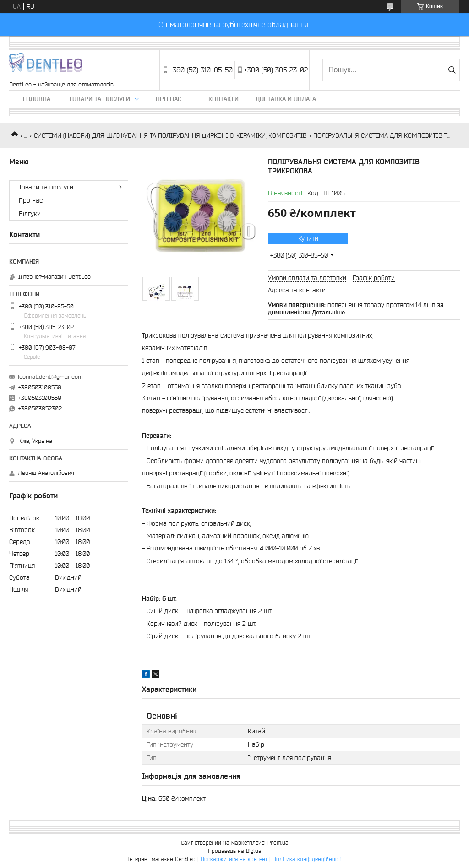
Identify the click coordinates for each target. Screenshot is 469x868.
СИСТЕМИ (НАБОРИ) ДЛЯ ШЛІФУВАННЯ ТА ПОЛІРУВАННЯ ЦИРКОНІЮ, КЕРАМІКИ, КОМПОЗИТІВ (170, 135)
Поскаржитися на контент (234, 859)
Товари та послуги (99, 99)
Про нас (169, 99)
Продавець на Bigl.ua (235, 851)
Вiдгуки (30, 214)
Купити (308, 238)
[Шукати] (452, 70)
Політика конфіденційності (307, 859)
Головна (37, 99)
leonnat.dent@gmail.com (50, 377)
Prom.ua (278, 843)
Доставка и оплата (286, 99)
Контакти (224, 99)
